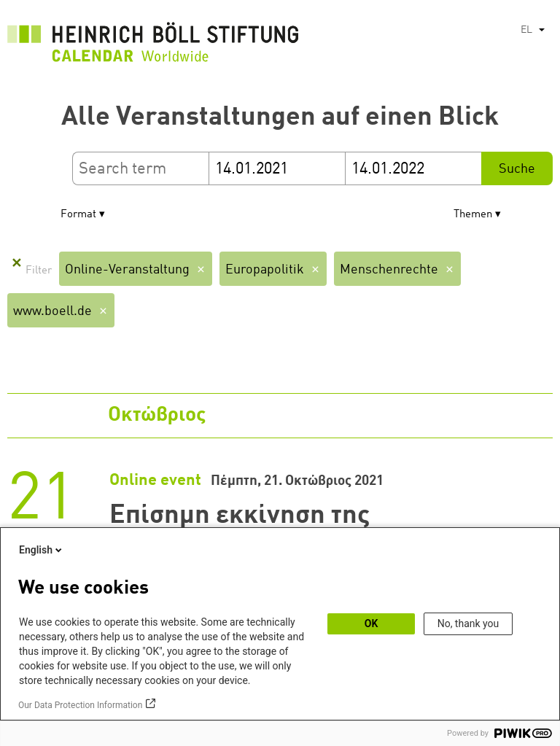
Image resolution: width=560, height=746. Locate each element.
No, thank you (468, 623)
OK (372, 623)
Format (78, 215)
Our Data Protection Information (80, 705)
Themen (473, 215)
